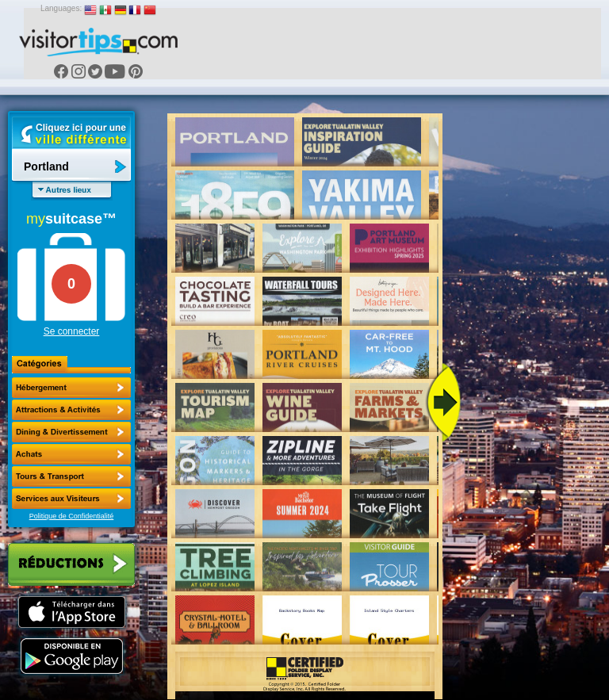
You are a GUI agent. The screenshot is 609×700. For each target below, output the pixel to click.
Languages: (61, 8)
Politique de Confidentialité (72, 516)
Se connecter (72, 331)
